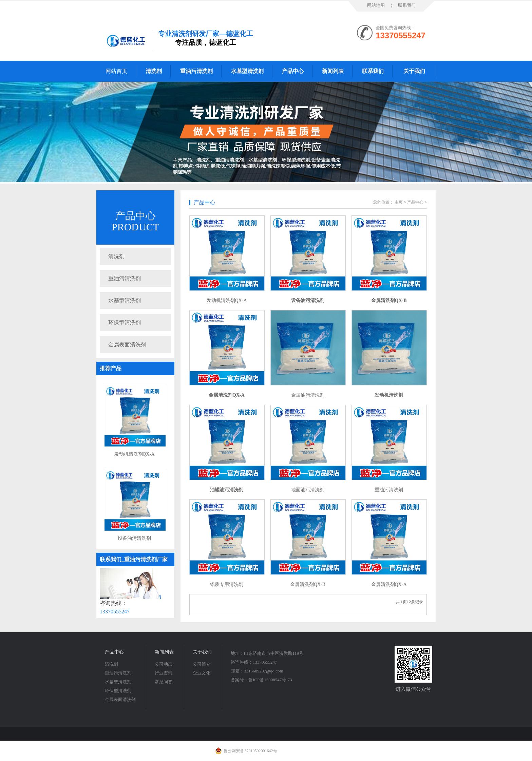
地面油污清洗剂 (308, 490)
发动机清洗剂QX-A (135, 454)
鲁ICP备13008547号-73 (270, 680)
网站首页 (116, 71)
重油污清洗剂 (125, 278)
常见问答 (164, 682)
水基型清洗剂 (125, 300)
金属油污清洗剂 (308, 395)
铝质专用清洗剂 (227, 584)
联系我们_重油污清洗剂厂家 (134, 559)
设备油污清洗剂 (134, 538)
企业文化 (202, 673)
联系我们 (407, 5)
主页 (399, 202)
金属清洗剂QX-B (308, 584)
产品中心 (135, 216)
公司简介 (202, 664)
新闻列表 (164, 652)
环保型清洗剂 (125, 322)
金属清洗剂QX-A (389, 584)
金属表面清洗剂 (127, 345)
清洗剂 (116, 256)
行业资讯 (164, 673)
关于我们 (202, 652)
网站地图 (376, 5)
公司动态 (164, 664)
